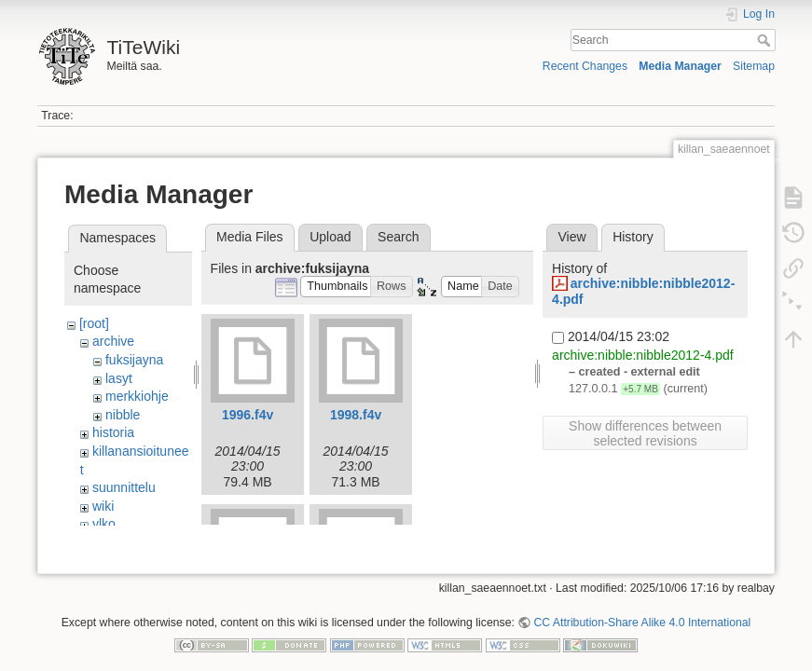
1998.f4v (356, 415)
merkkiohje (137, 396)
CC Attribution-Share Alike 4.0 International (642, 609)
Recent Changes (585, 66)
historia (113, 432)
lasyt (119, 378)
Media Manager (680, 66)
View (571, 237)
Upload (330, 237)
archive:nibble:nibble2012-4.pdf (643, 355)
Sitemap (754, 66)
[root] (94, 323)
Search (766, 40)
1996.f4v (248, 415)
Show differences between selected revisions (645, 433)
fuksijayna (134, 360)
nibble (123, 415)
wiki (103, 506)
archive (113, 341)
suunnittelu (124, 487)
